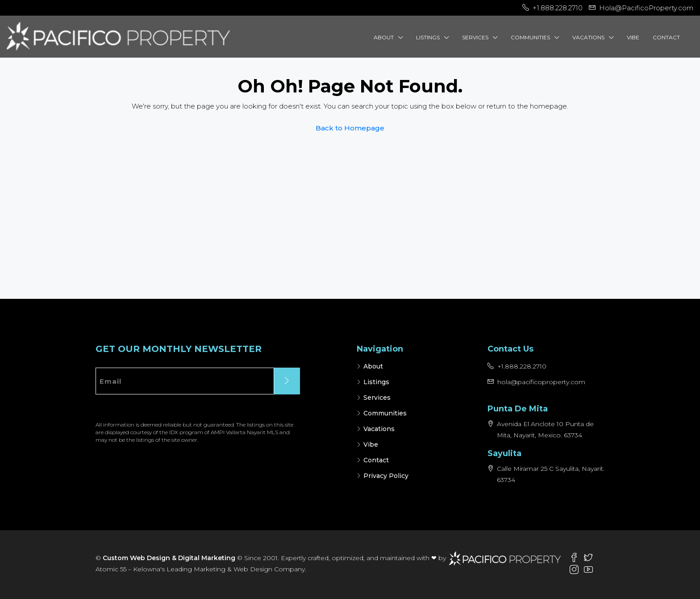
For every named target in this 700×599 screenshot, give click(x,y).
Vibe (633, 37)
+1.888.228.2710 (522, 366)
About (384, 37)
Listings (428, 37)
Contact (666, 37)
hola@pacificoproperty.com (541, 382)
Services (475, 37)
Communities (530, 37)
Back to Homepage (350, 128)
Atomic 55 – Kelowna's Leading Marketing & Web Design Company (200, 569)
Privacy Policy (386, 476)
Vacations (588, 37)
